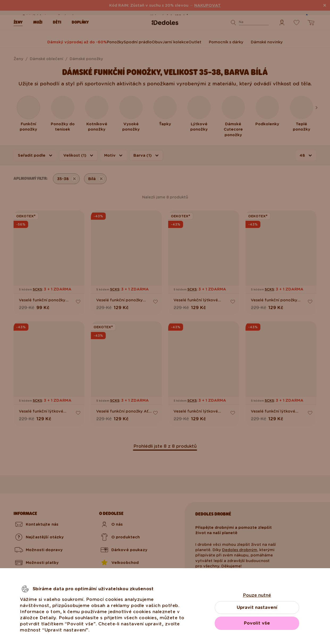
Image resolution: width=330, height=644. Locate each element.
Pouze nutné (257, 595)
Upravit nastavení (257, 607)
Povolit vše (257, 623)
